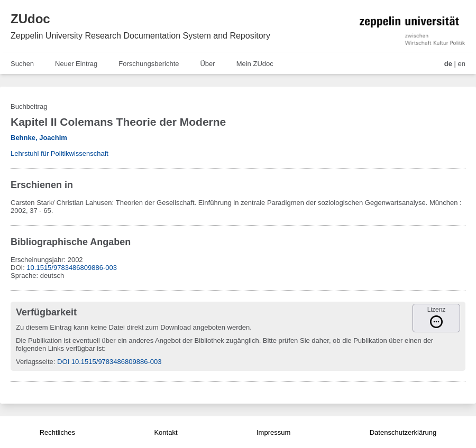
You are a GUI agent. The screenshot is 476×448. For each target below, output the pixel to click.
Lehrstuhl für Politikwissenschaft (59, 153)
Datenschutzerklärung (403, 432)
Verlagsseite (35, 362)
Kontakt (166, 432)
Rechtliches (57, 432)
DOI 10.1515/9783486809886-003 (109, 362)
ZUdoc (30, 19)
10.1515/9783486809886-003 (72, 268)
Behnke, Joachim (39, 138)
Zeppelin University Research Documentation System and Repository (140, 36)
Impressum (273, 432)
